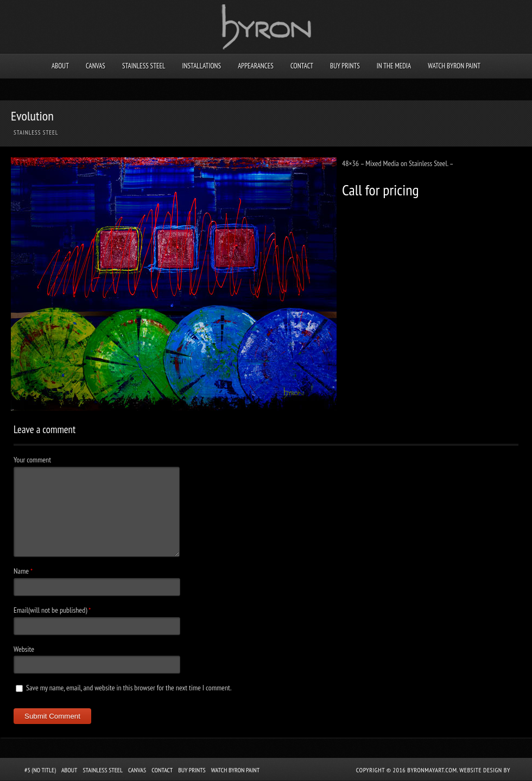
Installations (201, 66)
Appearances (256, 66)
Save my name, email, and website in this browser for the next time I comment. (129, 688)
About (60, 66)
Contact (302, 66)
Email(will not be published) (50, 610)
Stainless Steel (144, 66)
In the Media (394, 66)
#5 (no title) (40, 770)
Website (24, 649)
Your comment (32, 460)
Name (21, 571)
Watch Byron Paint (454, 66)
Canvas (96, 66)
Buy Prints (345, 66)
